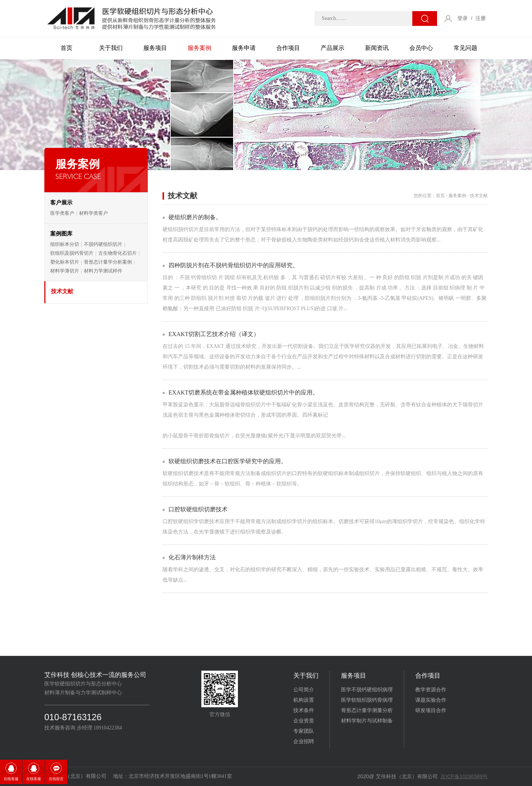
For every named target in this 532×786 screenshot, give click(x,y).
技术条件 (304, 710)
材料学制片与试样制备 (367, 721)
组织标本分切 (65, 244)
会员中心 (421, 48)
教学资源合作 (431, 690)
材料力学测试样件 (103, 271)
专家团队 (304, 731)
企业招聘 (304, 741)
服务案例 (199, 48)
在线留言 (56, 779)
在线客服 (11, 779)
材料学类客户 (93, 213)
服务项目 (155, 48)
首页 (66, 48)
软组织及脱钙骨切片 (72, 253)
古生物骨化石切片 (117, 253)
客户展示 (61, 203)
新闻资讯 (377, 48)
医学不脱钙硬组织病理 (367, 690)
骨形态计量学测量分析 (367, 710)
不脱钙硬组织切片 (103, 244)
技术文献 (62, 291)
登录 (463, 18)
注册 (481, 18)
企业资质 (304, 721)
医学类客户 (62, 213)
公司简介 (304, 690)
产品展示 (332, 48)
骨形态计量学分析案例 (108, 262)
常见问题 (465, 48)
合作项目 (288, 48)
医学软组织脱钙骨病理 (367, 700)
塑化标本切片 (65, 262)
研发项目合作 (431, 710)
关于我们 (111, 48)
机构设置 (304, 700)
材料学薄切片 (65, 271)
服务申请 (244, 48)
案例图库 (61, 234)
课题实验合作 (431, 700)
